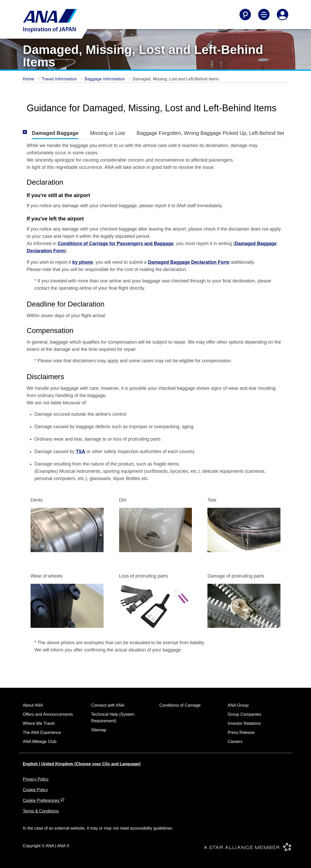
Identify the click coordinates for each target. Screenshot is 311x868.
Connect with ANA (108, 705)
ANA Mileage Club (40, 742)
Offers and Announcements (48, 714)
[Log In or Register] (283, 15)
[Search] (245, 15)
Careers (235, 742)
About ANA (33, 705)
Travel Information (60, 79)
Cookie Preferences (44, 800)
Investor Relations (244, 723)
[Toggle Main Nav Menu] (264, 15)
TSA (81, 452)
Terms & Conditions (41, 811)
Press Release (241, 732)
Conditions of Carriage (180, 705)
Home (29, 79)
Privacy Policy (36, 779)
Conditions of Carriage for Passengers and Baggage (116, 244)
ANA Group (238, 705)
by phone (83, 262)
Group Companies (244, 714)
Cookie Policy (35, 790)
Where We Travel (39, 723)
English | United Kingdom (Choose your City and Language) (82, 764)
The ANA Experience (42, 732)
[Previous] (32, 132)
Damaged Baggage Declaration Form (189, 262)
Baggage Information (105, 79)
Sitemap (99, 730)
